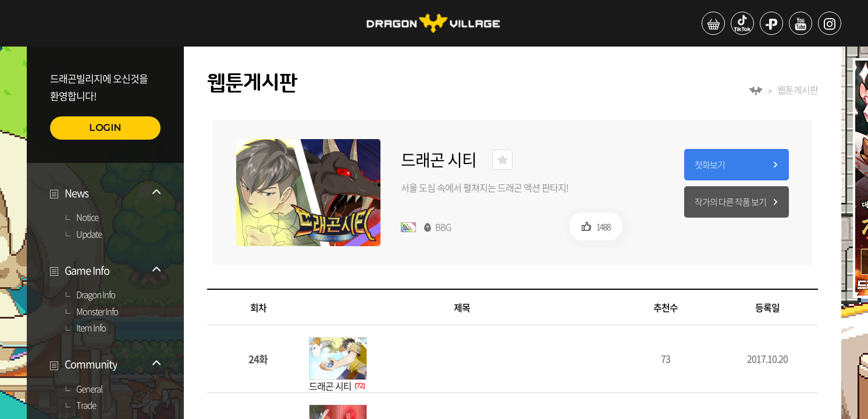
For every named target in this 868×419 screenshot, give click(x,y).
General (89, 389)
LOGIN (105, 128)
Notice (87, 218)
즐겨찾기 (502, 160)
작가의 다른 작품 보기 (730, 202)
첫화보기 (710, 165)
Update (89, 235)
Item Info (91, 328)
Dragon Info (96, 295)
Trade (86, 406)
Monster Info (97, 312)
